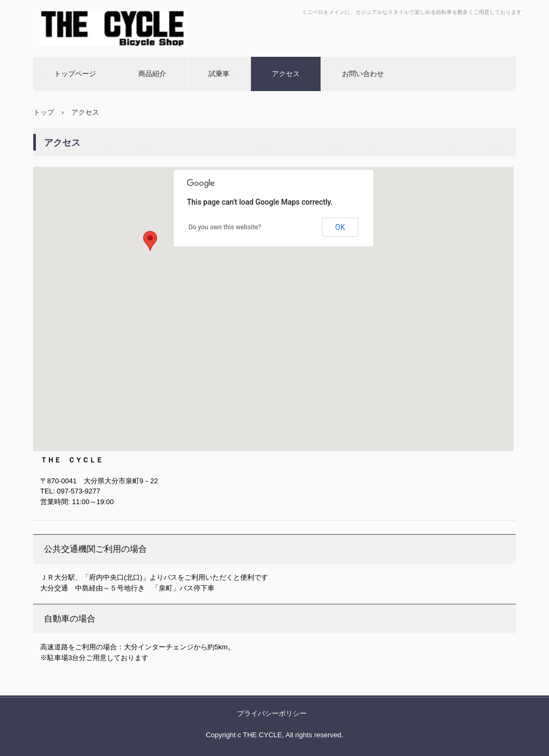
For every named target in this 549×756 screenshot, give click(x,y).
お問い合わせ (363, 74)
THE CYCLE (79, 56)
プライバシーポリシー (272, 713)
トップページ (75, 74)
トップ (44, 112)
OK (340, 227)
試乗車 (219, 74)
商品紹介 (152, 74)
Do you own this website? (225, 227)
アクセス (286, 74)
